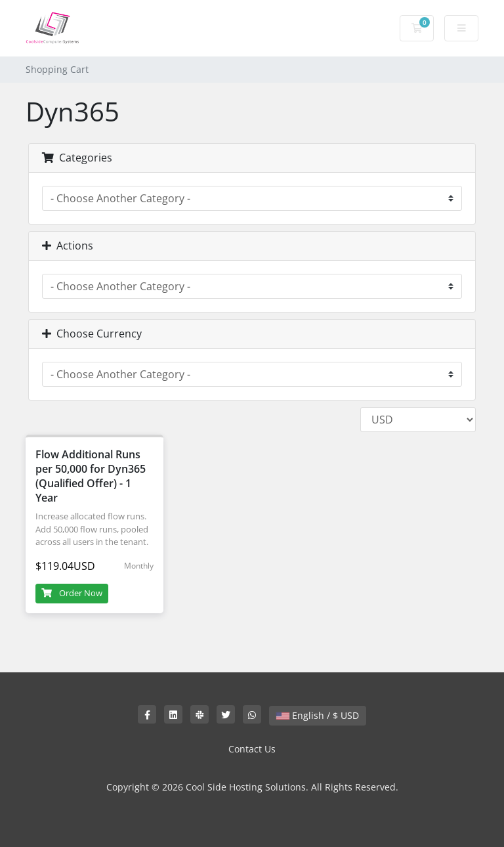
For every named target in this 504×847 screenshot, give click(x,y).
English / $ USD (318, 715)
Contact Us (252, 749)
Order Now (72, 593)
